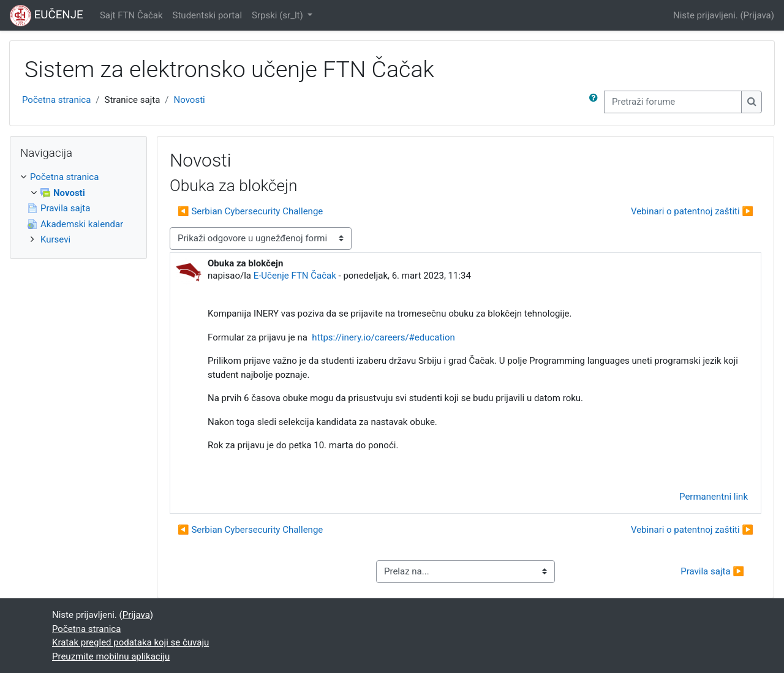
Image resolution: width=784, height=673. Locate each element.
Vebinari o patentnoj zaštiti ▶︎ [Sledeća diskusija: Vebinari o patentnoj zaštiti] (692, 211)
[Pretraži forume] (673, 102)
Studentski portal (208, 15)
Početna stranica (56, 100)
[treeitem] (78, 209)
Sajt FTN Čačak (131, 15)
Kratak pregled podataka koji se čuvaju (130, 642)
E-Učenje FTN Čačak (295, 276)
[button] (596, 102)
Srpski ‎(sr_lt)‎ (278, 15)
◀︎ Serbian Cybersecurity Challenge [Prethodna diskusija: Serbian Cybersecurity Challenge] (250, 211)
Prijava (757, 15)
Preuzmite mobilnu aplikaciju (111, 656)
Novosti (190, 100)
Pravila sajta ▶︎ (712, 571)
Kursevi (55, 239)
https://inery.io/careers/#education (383, 337)
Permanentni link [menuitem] (714, 497)
